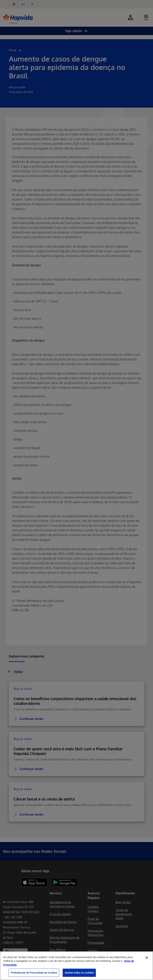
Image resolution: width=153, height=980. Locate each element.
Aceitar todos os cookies (79, 973)
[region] (76, 966)
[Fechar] (147, 958)
